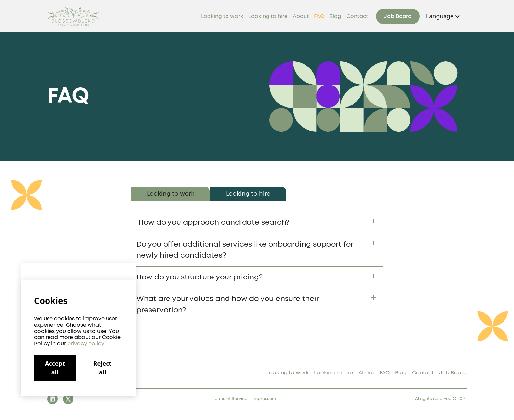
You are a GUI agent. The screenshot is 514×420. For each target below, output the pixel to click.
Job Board (398, 16)
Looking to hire (268, 16)
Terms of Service (230, 399)
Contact (357, 16)
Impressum (264, 399)
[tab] (171, 194)
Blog (335, 16)
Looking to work (222, 16)
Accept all (55, 368)
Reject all (103, 368)
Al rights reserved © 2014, (441, 399)
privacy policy (86, 344)
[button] (443, 16)
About (301, 16)
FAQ (319, 16)
